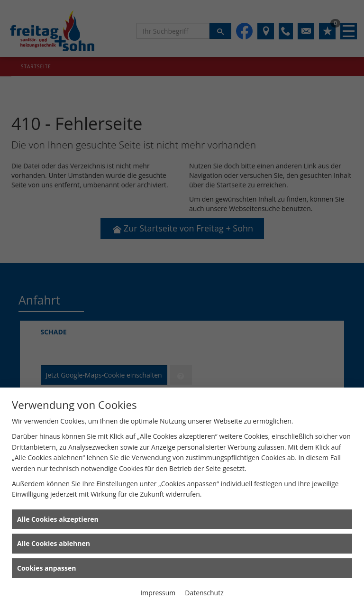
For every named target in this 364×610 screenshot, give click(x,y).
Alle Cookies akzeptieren (58, 519)
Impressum (158, 593)
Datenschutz (204, 593)
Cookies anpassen (46, 568)
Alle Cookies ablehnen (54, 543)
